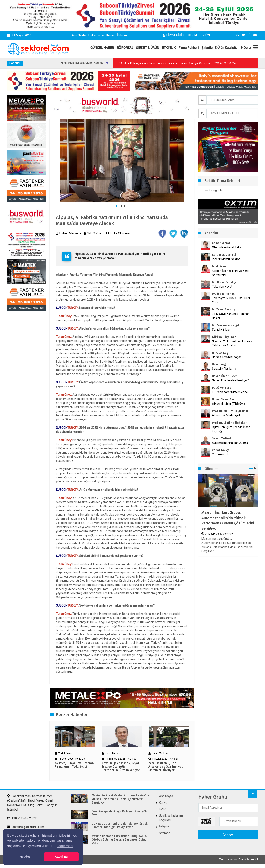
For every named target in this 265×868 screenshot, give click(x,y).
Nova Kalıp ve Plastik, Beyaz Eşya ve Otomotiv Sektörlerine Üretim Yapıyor (121, 767)
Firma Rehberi (189, 48)
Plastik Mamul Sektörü (227, 259)
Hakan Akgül (220, 364)
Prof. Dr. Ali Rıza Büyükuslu (230, 411)
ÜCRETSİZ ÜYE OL (201, 35)
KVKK (163, 809)
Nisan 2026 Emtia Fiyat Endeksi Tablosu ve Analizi (232, 343)
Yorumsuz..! (220, 454)
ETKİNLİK (169, 48)
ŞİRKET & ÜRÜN (148, 48)
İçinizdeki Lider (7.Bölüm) (228, 404)
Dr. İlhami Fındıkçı (224, 282)
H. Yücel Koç (220, 353)
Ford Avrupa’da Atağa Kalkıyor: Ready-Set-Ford (121, 813)
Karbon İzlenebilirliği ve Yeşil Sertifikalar (230, 273)
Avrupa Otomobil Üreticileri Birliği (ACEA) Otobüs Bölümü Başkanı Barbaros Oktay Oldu (120, 840)
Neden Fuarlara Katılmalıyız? (230, 380)
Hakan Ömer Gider (225, 376)
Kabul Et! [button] (61, 857)
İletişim (122, 35)
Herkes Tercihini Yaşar (226, 357)
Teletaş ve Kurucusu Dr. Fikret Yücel (231, 300)
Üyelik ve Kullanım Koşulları (171, 818)
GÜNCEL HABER (102, 48)
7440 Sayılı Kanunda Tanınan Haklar (231, 316)
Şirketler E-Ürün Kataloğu (219, 48)
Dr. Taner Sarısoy (223, 310)
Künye (111, 35)
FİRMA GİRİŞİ (174, 35)
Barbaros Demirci (224, 255)
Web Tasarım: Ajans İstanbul (238, 859)
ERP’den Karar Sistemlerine (230, 392)
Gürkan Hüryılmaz (224, 337)
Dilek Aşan (219, 267)
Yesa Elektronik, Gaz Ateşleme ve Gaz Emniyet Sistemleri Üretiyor (166, 767)
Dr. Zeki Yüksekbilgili (226, 325)
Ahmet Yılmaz (221, 243)
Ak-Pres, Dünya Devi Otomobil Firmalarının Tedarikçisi (75, 765)
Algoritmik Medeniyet (226, 415)
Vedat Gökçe (221, 450)
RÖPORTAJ (125, 48)
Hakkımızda (96, 35)
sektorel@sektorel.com (26, 827)
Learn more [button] (65, 846)
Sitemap (165, 833)
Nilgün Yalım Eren (224, 399)
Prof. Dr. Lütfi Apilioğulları (230, 423)
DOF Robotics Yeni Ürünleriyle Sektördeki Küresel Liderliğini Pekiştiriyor (120, 826)
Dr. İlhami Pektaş (223, 294)
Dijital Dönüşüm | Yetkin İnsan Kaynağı (231, 429)
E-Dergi (246, 48)
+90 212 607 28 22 (22, 818)
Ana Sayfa (79, 35)
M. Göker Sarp (222, 388)
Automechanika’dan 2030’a (230, 443)
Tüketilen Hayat (223, 287)
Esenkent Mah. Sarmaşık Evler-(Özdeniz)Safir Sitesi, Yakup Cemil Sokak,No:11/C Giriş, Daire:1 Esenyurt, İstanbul (33, 803)
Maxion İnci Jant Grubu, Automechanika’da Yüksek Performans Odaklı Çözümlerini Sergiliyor (228, 521)
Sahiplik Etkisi (221, 330)
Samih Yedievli (222, 439)
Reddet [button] (25, 857)
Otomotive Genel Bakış (227, 247)
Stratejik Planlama (224, 369)
